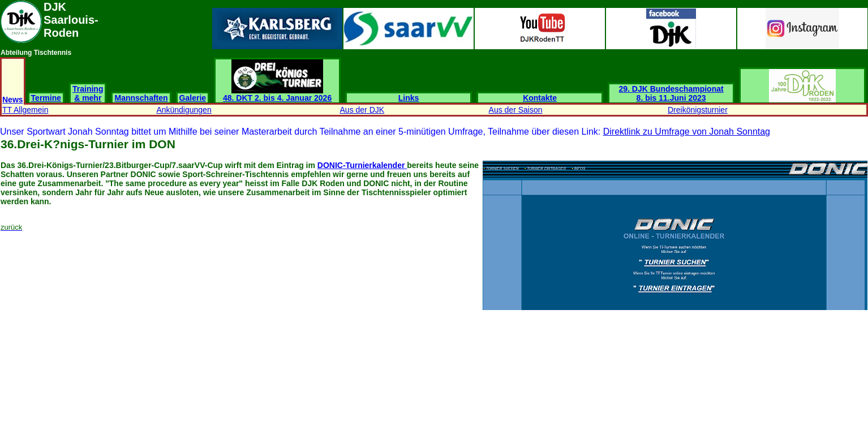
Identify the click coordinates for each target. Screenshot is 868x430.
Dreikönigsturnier (698, 110)
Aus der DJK (362, 110)
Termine (46, 98)
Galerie (193, 98)
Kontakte (540, 98)
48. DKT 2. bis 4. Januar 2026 (277, 94)
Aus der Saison (516, 110)
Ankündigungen (184, 110)
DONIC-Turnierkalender (362, 165)
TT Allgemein (25, 110)
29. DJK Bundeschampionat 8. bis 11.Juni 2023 (671, 93)
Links (409, 98)
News (13, 100)
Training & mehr (88, 93)
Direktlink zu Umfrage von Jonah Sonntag (687, 132)
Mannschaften (141, 98)
